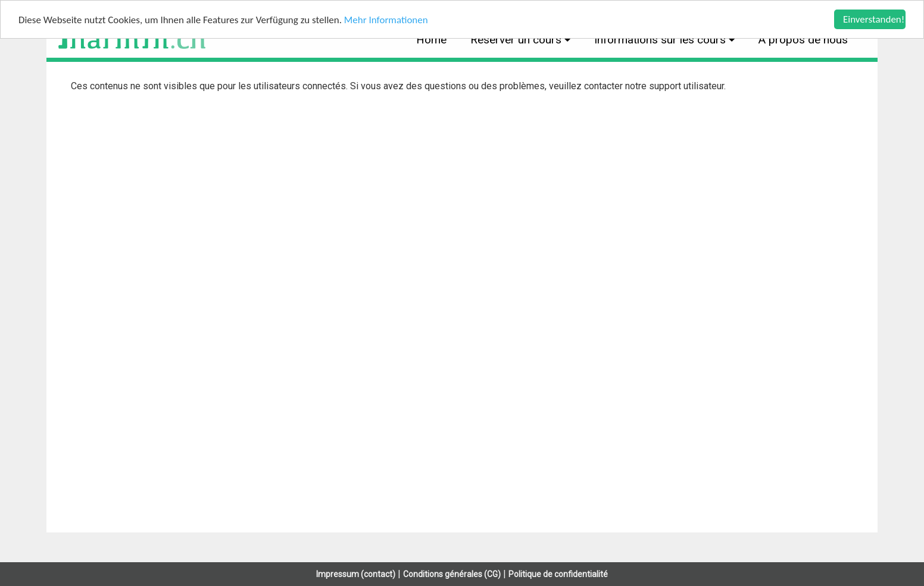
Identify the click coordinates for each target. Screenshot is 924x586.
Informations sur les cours (661, 40)
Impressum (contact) (356, 574)
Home (431, 40)
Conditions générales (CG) (452, 574)
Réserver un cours (517, 40)
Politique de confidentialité (558, 574)
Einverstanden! (874, 19)
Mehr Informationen (386, 20)
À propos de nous (803, 40)
